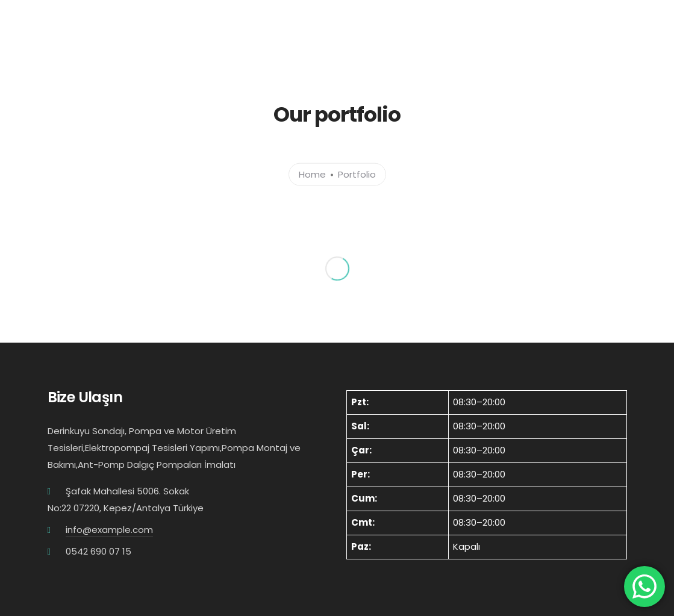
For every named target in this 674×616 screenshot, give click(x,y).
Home (312, 174)
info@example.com (109, 530)
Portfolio (357, 174)
